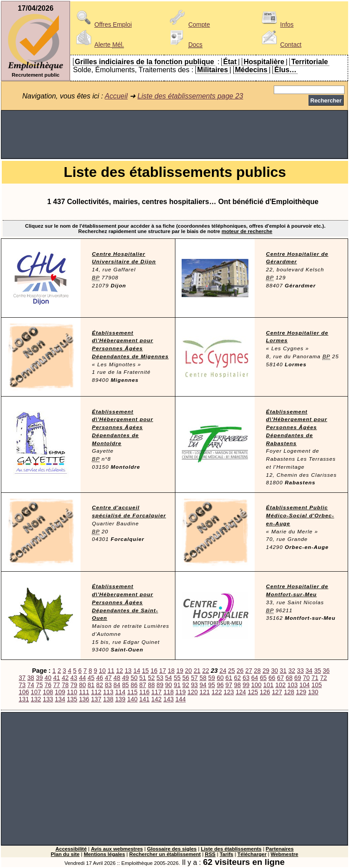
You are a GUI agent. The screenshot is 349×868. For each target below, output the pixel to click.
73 (22, 685)
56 (186, 678)
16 (154, 671)
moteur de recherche (247, 231)
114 (120, 692)
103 (293, 685)
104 (305, 685)
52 (151, 678)
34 (309, 671)
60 (220, 678)
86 (134, 685)
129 (301, 692)
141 (144, 699)
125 (253, 692)
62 (237, 678)
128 (289, 692)
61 (229, 678)
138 (108, 699)
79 (74, 685)
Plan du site (65, 854)
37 (22, 678)
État (230, 62)
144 (181, 699)
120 (193, 692)
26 (240, 671)
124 (241, 692)
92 (186, 685)
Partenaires (280, 849)
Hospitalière (264, 62)
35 (318, 671)
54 (168, 678)
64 (254, 678)
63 (246, 678)
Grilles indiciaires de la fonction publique (144, 62)
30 (274, 671)
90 (168, 685)
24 (223, 671)
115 (132, 692)
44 (82, 678)
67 (280, 678)
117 (156, 692)
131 (24, 699)
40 (48, 678)
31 (283, 671)
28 (257, 671)
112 (96, 692)
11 (111, 671)
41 (56, 678)
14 (136, 671)
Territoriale (309, 62)
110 (72, 692)
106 (24, 692)
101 (268, 685)
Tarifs (226, 854)
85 (125, 685)
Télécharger (252, 854)
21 (197, 671)
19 (180, 671)
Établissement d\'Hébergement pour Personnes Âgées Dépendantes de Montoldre (123, 428)
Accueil (116, 96)
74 (30, 685)
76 (48, 685)
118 (168, 692)
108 (48, 692)
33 (300, 671)
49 (125, 678)
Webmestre (284, 854)
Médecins (251, 70)
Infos (276, 25)
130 (313, 692)
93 (194, 685)
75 (39, 685)
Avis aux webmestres (117, 849)
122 (217, 692)
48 (117, 678)
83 (108, 685)
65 (263, 678)
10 (102, 671)
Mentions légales (104, 854)
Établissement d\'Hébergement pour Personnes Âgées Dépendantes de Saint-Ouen (125, 602)
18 (171, 671)
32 (292, 671)
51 (143, 678)
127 (277, 692)
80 (82, 685)
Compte (189, 25)
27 (249, 671)
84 (117, 685)
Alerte (98, 45)
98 (237, 685)
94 (203, 685)
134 (60, 699)
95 (212, 685)
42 (65, 678)
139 (120, 699)
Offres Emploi (102, 25)
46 (99, 678)
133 (48, 699)
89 (160, 685)
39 (39, 678)
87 (143, 685)
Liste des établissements (231, 849)
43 (74, 678)
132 (36, 699)
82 (99, 685)
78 (65, 685)
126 (265, 692)
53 (160, 678)
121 (205, 692)
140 (132, 699)
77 (56, 685)
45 (91, 678)
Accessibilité (71, 849)
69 (298, 678)
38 (30, 678)
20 (189, 671)
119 (181, 692)
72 (323, 678)
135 (72, 699)
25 (231, 671)
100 (256, 685)
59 (212, 678)
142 (156, 699)
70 (306, 678)
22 (205, 671)
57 (194, 678)
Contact (280, 45)
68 (289, 678)
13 (128, 671)
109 (60, 692)
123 (229, 692)
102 (280, 685)
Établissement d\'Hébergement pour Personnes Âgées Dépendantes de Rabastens (297, 428)
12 (120, 671)
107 (36, 692)
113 (108, 692)
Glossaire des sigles (172, 849)
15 (145, 671)
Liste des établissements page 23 (190, 96)
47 (108, 678)
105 (317, 685)
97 (229, 685)
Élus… (285, 70)
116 (144, 692)
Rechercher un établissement (165, 854)
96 (220, 685)
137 (96, 699)
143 (168, 699)
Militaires (213, 70)
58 (203, 678)
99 (246, 685)
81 (91, 685)
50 (134, 678)
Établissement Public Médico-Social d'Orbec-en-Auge (300, 516)
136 (84, 699)
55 (177, 678)
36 (326, 671)
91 (177, 685)
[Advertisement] (174, 135)
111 (84, 692)
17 (163, 671)
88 (151, 685)
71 (315, 678)
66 (272, 678)
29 (266, 671)
